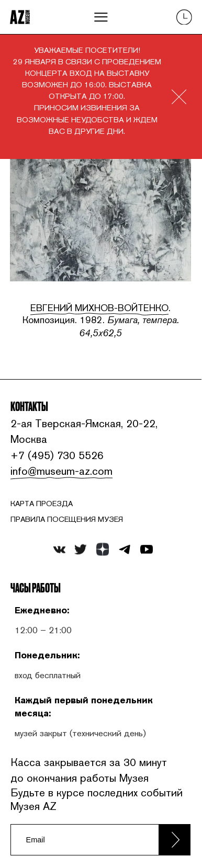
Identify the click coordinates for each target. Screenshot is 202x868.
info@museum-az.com (60, 471)
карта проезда (42, 504)
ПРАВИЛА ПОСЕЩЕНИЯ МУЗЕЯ (67, 520)
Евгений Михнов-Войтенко (100, 308)
